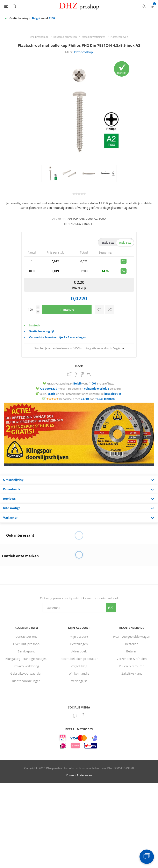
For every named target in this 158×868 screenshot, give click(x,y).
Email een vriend (89, 375)
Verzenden (111, 608)
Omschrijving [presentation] (13, 480)
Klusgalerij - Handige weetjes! (26, 659)
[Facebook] (83, 716)
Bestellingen (79, 644)
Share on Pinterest (82, 374)
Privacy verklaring (26, 666)
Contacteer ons (26, 636)
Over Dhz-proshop (26, 644)
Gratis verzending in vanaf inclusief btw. (80, 383)
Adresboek (79, 651)
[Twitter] (75, 716)
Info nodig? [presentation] (12, 508)
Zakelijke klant (132, 673)
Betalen (132, 651)
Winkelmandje (79, 673)
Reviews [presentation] (9, 498)
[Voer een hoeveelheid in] (30, 309)
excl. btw (108, 243)
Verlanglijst (79, 681)
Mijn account (79, 636)
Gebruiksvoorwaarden (26, 673)
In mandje (67, 309)
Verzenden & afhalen (132, 659)
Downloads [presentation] (12, 489)
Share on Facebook (76, 374)
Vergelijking (79, 666)
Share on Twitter (69, 374)
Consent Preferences (79, 775)
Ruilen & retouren (132, 666)
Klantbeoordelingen (26, 681)
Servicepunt (26, 651)
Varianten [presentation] (11, 517)
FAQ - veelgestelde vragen (132, 636)
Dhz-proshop (83, 52)
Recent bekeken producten (79, 659)
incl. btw (125, 243)
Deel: (79, 366)
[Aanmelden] (74, 608)
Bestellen (132, 644)
